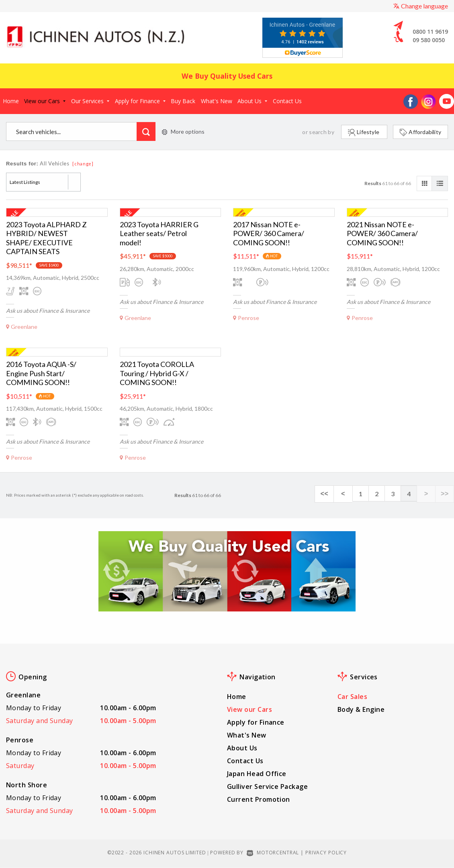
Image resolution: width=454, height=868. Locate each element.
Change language (420, 6)
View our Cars (45, 101)
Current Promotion (259, 799)
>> (446, 494)
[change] (83, 164)
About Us (252, 101)
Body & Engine (361, 709)
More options (183, 131)
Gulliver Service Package (267, 786)
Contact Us (287, 101)
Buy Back (183, 101)
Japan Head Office (257, 774)
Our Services (90, 101)
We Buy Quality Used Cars (227, 76)
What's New (217, 101)
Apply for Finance (140, 101)
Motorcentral (273, 853)
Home (11, 101)
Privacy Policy (326, 853)
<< (334, 494)
